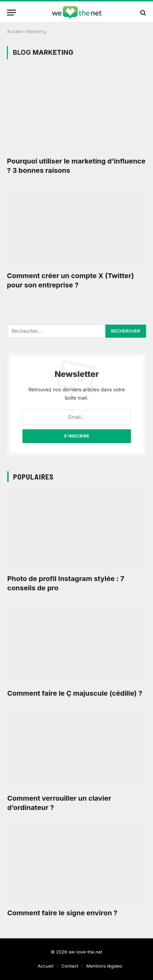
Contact (70, 966)
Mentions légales (104, 966)
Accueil (14, 31)
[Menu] (11, 13)
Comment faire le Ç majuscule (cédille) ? (75, 693)
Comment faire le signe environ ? (62, 913)
